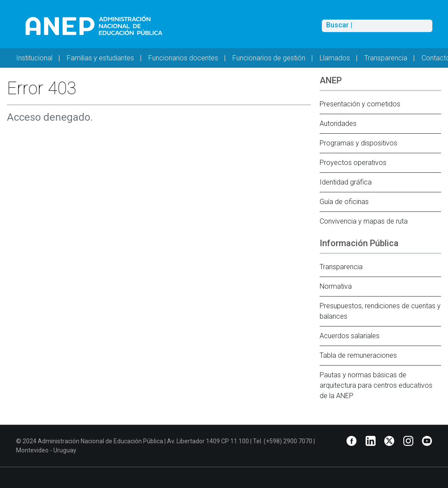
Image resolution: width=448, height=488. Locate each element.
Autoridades (338, 124)
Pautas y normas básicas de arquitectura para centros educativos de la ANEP (376, 385)
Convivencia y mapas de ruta (364, 221)
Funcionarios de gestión (269, 58)
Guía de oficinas (344, 202)
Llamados (335, 58)
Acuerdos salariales (350, 336)
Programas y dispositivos (358, 143)
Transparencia (386, 58)
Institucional (34, 58)
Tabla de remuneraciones (358, 355)
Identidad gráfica (346, 182)
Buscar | (339, 25)
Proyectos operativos (353, 163)
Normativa (336, 286)
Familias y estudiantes (100, 58)
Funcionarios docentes (183, 58)
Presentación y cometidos (360, 104)
